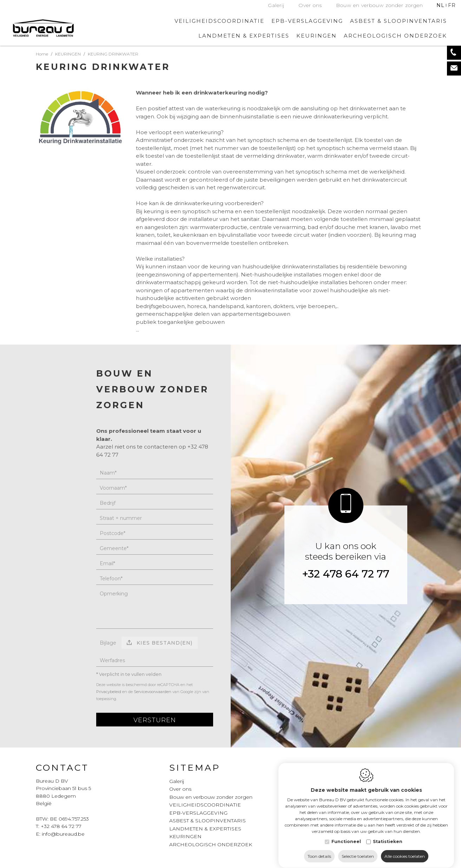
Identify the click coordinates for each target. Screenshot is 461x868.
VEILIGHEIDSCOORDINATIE (219, 21)
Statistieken (388, 835)
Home (42, 54)
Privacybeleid (109, 692)
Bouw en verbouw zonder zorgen (380, 5)
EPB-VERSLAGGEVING (307, 21)
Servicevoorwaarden (153, 692)
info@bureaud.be (63, 834)
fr (452, 5)
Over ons (310, 5)
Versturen (155, 720)
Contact (62, 768)
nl (440, 5)
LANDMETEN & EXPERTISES (244, 36)
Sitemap (195, 768)
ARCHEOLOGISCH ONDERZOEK (395, 36)
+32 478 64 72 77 (346, 574)
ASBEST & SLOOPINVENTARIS (399, 21)
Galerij (276, 5)
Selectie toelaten (358, 850)
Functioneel (346, 835)
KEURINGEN (185, 836)
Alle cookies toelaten (405, 850)
